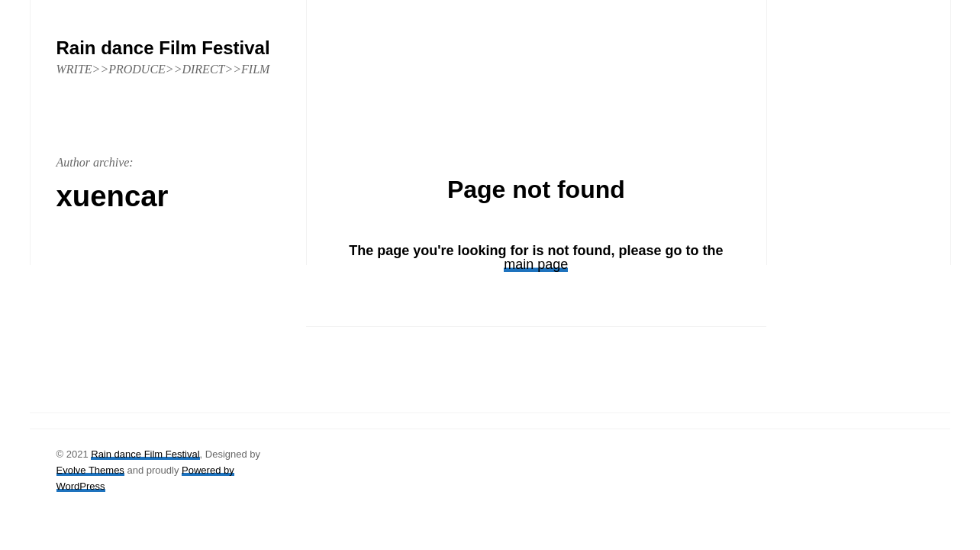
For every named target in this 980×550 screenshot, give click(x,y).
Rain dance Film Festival (145, 454)
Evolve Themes (90, 470)
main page (536, 264)
